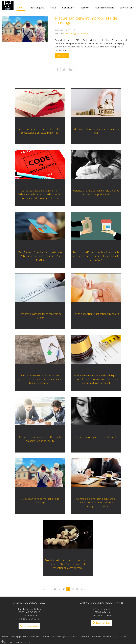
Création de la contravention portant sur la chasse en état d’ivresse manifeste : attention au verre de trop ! (68, 564)
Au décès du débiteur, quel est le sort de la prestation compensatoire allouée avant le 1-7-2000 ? (96, 256)
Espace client (127, 8)
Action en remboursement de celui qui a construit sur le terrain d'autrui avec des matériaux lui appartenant (96, 379)
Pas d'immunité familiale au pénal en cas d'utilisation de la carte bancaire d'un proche (40, 256)
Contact (85, 8)
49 (73, 589)
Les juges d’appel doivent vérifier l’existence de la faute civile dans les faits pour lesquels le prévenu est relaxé (40, 194)
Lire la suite (62, 56)
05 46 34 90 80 (31, 615)
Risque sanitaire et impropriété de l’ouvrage (40, 501)
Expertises (85, 636)
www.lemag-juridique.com (76, 33)
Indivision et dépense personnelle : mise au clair (96, 131)
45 (55, 589)
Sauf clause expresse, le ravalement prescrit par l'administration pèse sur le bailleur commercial (40, 379)
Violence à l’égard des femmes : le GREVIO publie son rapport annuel (96, 192)
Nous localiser (31, 626)
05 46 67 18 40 (32, 619)
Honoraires (68, 8)
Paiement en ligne (105, 8)
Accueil (21, 8)
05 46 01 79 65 (104, 615)
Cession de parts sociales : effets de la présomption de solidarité (40, 439)
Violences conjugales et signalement (96, 437)
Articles (123, 636)
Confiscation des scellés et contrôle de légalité (40, 316)
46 (59, 589)
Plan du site (97, 636)
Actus (53, 8)
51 (82, 589)
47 (64, 589)
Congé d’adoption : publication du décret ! (96, 314)
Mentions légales (111, 636)
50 (77, 589)
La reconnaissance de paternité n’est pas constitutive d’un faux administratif (40, 131)
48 (68, 589)
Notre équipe (37, 8)
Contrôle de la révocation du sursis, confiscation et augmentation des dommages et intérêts (96, 502)
